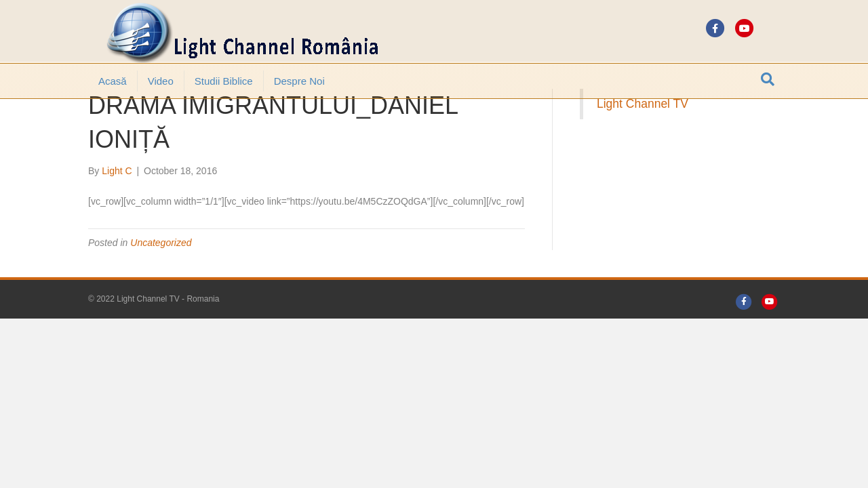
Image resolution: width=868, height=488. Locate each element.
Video (161, 81)
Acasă (113, 81)
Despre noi (299, 81)
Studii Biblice (224, 81)
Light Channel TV (643, 141)
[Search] (768, 79)
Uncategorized (161, 280)
